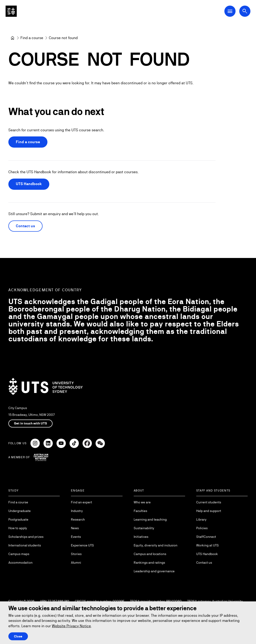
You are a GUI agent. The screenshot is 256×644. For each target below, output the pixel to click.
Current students (209, 502)
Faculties (140, 511)
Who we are (142, 502)
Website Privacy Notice (71, 626)
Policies (202, 528)
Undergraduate (20, 511)
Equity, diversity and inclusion (156, 545)
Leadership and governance (154, 571)
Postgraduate (18, 519)
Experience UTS (82, 545)
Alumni (76, 563)
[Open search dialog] (245, 11)
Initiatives (141, 537)
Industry (77, 511)
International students (25, 545)
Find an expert (81, 502)
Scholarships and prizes (26, 537)
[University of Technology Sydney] (13, 38)
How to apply (18, 528)
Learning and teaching (150, 519)
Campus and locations (150, 554)
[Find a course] (32, 38)
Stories (76, 554)
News (75, 528)
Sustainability (144, 528)
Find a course (28, 142)
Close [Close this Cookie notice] (18, 636)
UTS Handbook (29, 184)
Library (201, 519)
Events (76, 537)
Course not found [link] (63, 38)
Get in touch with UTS (30, 423)
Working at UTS (208, 545)
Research (78, 519)
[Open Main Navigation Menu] (230, 11)
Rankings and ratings (149, 563)
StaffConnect (206, 537)
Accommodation (20, 563)
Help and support (209, 511)
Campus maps (19, 554)
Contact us (25, 226)
